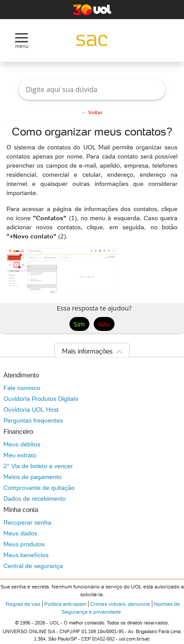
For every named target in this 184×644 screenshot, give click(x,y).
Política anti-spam (65, 604)
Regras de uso (23, 604)
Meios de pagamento (33, 477)
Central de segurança (33, 566)
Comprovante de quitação (39, 488)
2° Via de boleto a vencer (38, 466)
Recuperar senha (27, 522)
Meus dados (20, 533)
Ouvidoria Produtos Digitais (41, 399)
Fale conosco (22, 388)
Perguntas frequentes (33, 420)
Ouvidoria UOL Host (31, 410)
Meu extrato (20, 455)
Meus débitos (22, 444)
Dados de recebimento (35, 499)
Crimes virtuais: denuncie (120, 604)
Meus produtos (24, 544)
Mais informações (87, 351)
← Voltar (92, 112)
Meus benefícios (26, 555)
